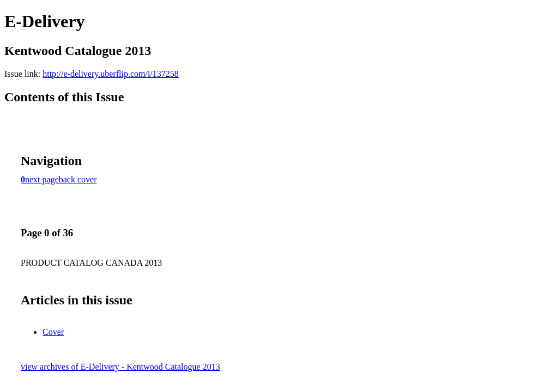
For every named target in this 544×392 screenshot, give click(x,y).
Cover (53, 332)
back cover (78, 179)
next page (42, 179)
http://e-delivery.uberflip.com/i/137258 (111, 74)
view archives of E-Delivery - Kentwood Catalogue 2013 (120, 367)
